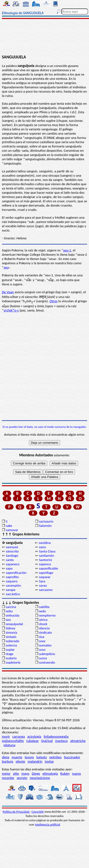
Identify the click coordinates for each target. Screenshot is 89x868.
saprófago (46, 573)
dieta (6, 757)
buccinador (72, 757)
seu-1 (67, 250)
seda (42, 611)
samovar (12, 530)
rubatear (32, 741)
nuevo (76, 774)
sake (9, 526)
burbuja (8, 761)
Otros (54, 301)
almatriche (78, 741)
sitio (16, 774)
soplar (10, 650)
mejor (6, 774)
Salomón (45, 526)
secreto (22, 778)
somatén (45, 645)
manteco (61, 741)
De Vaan (8, 292)
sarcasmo (46, 590)
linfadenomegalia (56, 736)
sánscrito (12, 551)
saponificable (48, 568)
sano (42, 547)
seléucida (12, 615)
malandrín (35, 761)
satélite (44, 607)
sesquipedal (14, 624)
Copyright (38, 812)
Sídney (10, 628)
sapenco (45, 564)
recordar (8, 778)
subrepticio (47, 654)
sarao (43, 585)
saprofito (12, 577)
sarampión (13, 585)
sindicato (45, 632)
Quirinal (47, 741)
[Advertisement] (44, 37)
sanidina (45, 543)
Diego (36, 774)
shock (43, 624)
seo (8, 620)
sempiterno (47, 615)
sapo (9, 568)
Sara (42, 581)
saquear (45, 577)
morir (6, 736)
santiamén (47, 556)
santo (10, 560)
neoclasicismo (40, 778)
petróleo (56, 757)
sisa (42, 637)
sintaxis (11, 637)
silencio (44, 628)
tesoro (29, 757)
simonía (11, 632)
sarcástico (13, 594)
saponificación (16, 573)
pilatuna (9, 745)
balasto (42, 757)
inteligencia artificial (47, 824)
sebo (9, 611)
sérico (43, 620)
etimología (50, 774)
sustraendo (47, 662)
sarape (11, 590)
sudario (11, 658)
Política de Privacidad (16, 812)
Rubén (65, 774)
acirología (34, 736)
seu (6, 267)
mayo (25, 774)
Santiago (12, 556)
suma (43, 658)
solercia (11, 645)
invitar (49, 761)
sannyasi (12, 547)
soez (42, 641)
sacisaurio (46, 521)
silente (20, 761)
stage (9, 654)
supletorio (13, 662)
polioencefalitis (13, 741)
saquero (12, 581)
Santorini (45, 560)
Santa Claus (47, 551)
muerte (17, 757)
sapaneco (13, 564)
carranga (19, 736)
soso (42, 650)
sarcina (11, 607)
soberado (12, 641)
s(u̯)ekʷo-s (11, 310)
